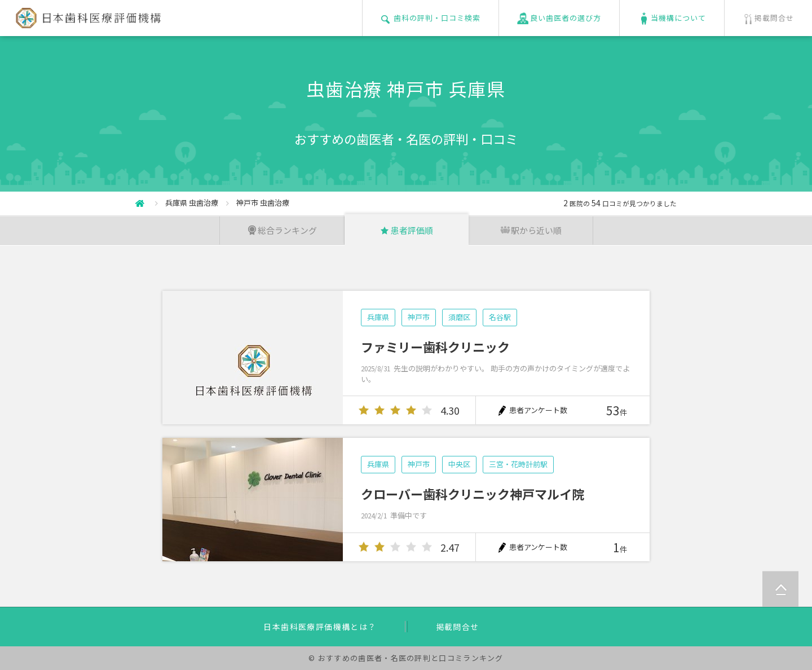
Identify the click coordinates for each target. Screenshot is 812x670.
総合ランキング (282, 230)
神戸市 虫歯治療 (263, 203)
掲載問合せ (458, 627)
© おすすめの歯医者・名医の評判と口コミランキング (406, 658)
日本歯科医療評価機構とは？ (320, 627)
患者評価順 (406, 230)
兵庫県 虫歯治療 (192, 203)
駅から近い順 (531, 230)
